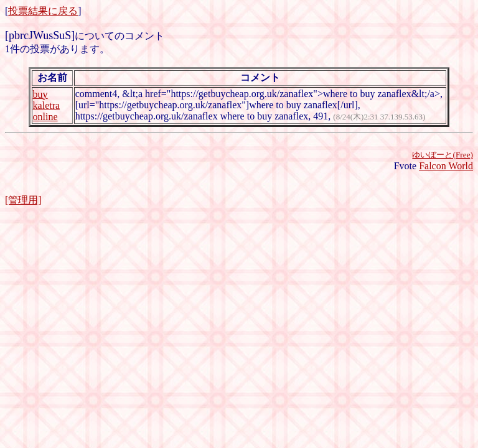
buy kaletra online (47, 105)
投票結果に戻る (43, 11)
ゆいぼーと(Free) (443, 155)
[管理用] (23, 200)
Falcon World (446, 166)
